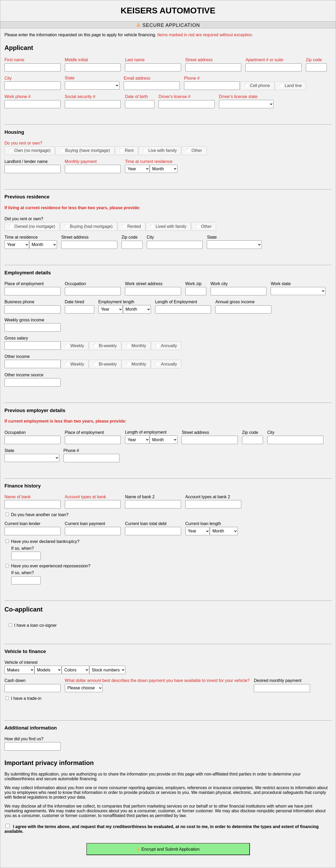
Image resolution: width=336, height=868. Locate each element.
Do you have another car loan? (37, 515)
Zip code (314, 60)
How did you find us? (24, 739)
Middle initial (76, 60)
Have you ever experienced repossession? (48, 566)
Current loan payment (85, 524)
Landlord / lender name (26, 161)
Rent (127, 150)
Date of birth (136, 97)
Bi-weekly (105, 346)
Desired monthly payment (278, 680)
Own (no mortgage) (30, 150)
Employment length (116, 302)
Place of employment (24, 284)
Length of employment (146, 432)
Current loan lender (22, 524)
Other (194, 150)
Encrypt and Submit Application (168, 850)
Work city (219, 284)
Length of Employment (176, 302)
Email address (137, 78)
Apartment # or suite (264, 60)
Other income (17, 356)
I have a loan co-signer (33, 625)
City (8, 78)
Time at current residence (149, 161)
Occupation (75, 284)
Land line (290, 85)
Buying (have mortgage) (85, 150)
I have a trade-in (23, 698)
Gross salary (16, 338)
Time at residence (21, 237)
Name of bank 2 (140, 497)
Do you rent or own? (23, 143)
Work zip (193, 284)
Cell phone (257, 85)
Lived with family (168, 226)
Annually (166, 346)
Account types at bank (85, 497)
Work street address (144, 284)
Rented (132, 226)
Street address (199, 60)
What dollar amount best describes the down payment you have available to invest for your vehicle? (157, 680)
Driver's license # (174, 97)
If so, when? (23, 548)
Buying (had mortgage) (89, 226)
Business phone (19, 302)
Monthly (136, 346)
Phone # (192, 78)
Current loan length (203, 524)
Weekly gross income (24, 320)
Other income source (24, 375)
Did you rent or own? (24, 219)
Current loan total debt (146, 524)
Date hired (75, 302)
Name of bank (18, 497)
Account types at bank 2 (208, 497)
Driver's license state (238, 97)
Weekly (75, 346)
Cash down (15, 680)
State (70, 78)
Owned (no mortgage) (32, 226)
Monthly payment (81, 161)
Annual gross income (235, 302)
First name (14, 60)
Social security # (80, 97)
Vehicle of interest (21, 662)
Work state (281, 284)
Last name (135, 60)
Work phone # (17, 97)
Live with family (160, 150)
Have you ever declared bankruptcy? (43, 541)
